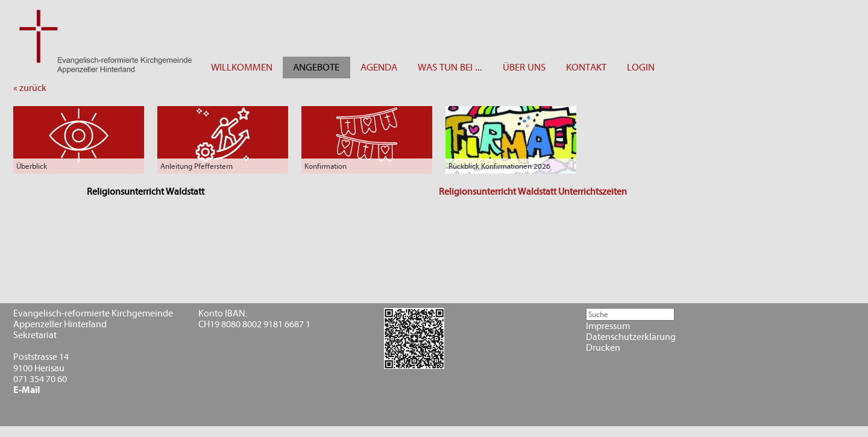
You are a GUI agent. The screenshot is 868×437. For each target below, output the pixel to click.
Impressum (608, 326)
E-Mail (27, 390)
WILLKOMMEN (242, 67)
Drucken (603, 348)
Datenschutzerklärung (631, 337)
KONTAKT (586, 67)
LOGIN (641, 67)
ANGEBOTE (316, 67)
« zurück (30, 88)
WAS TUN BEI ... (450, 67)
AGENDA (379, 67)
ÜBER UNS (524, 67)
